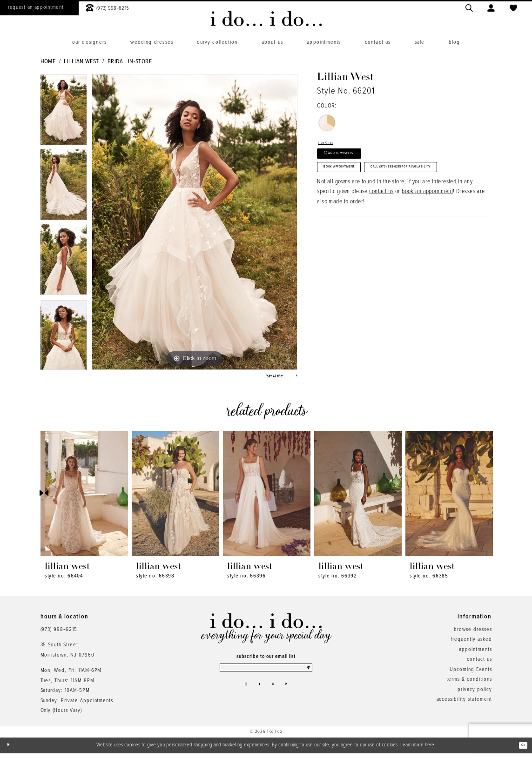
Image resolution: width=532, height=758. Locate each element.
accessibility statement (464, 704)
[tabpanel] (64, 112)
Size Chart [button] (331, 145)
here (430, 750)
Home (48, 62)
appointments (475, 654)
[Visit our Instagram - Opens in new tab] (239, 696)
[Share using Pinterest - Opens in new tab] (295, 378)
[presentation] (84, 498)
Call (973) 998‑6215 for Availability (380, 210)
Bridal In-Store (130, 62)
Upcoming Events (471, 674)
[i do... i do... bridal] (266, 19)
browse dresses (473, 634)
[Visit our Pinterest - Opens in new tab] (293, 696)
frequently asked (471, 644)
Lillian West (81, 62)
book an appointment (427, 239)
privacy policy (475, 694)
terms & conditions (469, 684)
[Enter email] (266, 675)
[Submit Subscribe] (307, 675)
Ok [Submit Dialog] (521, 750)
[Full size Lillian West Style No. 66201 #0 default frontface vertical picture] (195, 222)
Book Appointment (355, 187)
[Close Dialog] (11, 750)
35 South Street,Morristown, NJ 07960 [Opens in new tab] (67, 654)
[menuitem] (89, 43)
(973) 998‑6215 (59, 634)
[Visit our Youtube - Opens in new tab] (275, 696)
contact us (381, 239)
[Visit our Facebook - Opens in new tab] (257, 696)
